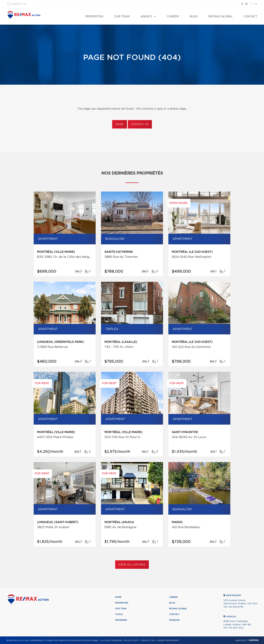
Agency (146, 17)
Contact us (18, 4)
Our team (122, 17)
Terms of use (147, 640)
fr (256, 4)
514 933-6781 (236, 607)
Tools (119, 614)
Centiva (253, 640)
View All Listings (132, 565)
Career (173, 17)
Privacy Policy (131, 640)
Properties (94, 17)
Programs (121, 620)
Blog (194, 17)
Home (120, 124)
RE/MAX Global (221, 17)
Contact (250, 17)
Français (174, 620)
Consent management (168, 640)
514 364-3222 (236, 628)
